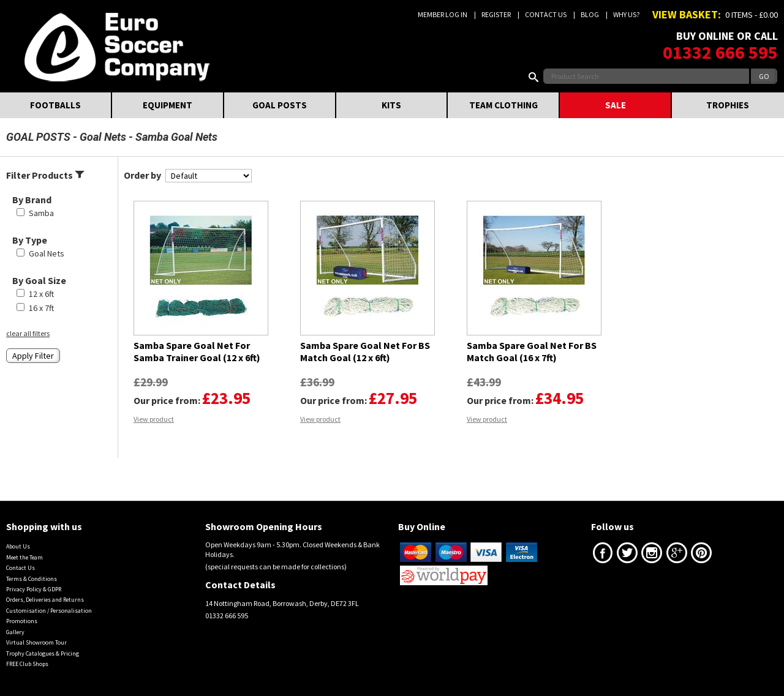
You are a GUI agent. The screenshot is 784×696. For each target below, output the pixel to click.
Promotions (22, 621)
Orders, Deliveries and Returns (45, 600)
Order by (142, 175)
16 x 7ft (41, 308)
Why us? (626, 14)
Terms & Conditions (32, 579)
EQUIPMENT (168, 105)
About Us (18, 546)
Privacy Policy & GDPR (34, 589)
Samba (41, 213)
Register (496, 14)
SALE (616, 105)
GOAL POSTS (280, 105)
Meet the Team (24, 557)
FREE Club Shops (27, 664)
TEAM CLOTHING (503, 105)
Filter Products (45, 175)
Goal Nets (103, 137)
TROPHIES (728, 105)
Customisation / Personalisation (49, 611)
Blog (590, 14)
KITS (391, 105)
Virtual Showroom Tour (36, 642)
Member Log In (443, 14)
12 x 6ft (41, 294)
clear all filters (28, 333)
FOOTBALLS (55, 105)
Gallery (15, 632)
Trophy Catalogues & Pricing (43, 653)
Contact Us (546, 14)
